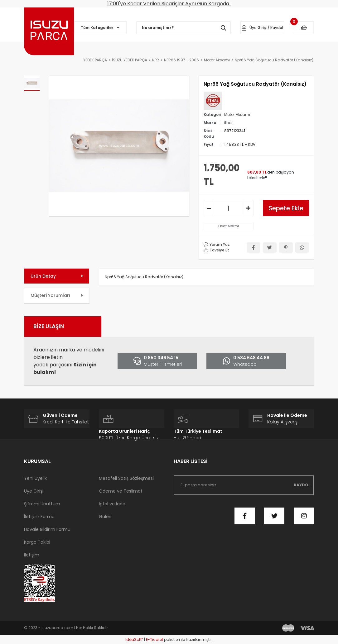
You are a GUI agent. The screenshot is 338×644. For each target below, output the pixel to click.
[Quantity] (229, 208)
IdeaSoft (134, 639)
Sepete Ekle (286, 208)
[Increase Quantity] (248, 208)
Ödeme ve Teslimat (121, 491)
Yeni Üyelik (35, 478)
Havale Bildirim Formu (47, 529)
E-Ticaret (155, 639)
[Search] (183, 28)
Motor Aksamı (237, 114)
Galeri (105, 517)
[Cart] (304, 28)
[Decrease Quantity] (209, 208)
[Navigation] (100, 28)
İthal (228, 123)
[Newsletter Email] (244, 485)
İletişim (32, 555)
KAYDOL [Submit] (302, 485)
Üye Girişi (34, 491)
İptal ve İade (112, 504)
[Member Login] (262, 28)
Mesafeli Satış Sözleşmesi (126, 478)
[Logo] (49, 31)
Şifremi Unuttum (42, 504)
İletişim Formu (39, 517)
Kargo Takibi (37, 542)
